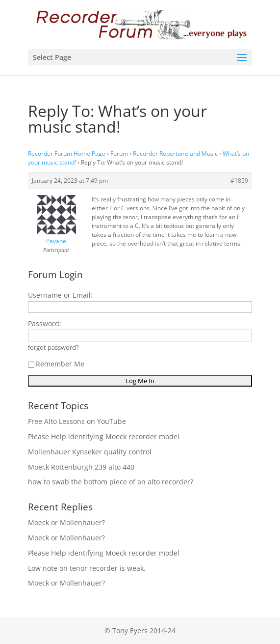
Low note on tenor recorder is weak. (87, 568)
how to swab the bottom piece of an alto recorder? (111, 482)
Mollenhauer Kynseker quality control (90, 452)
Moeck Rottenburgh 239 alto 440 (81, 467)
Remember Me (56, 364)
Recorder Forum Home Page (67, 154)
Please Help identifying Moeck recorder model (104, 436)
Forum (119, 154)
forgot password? (53, 348)
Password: (45, 323)
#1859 (239, 181)
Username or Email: (60, 295)
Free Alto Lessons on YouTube (77, 421)
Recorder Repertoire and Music (175, 154)
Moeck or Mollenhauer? (66, 522)
